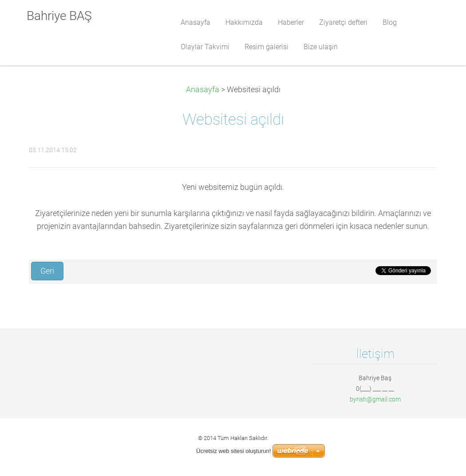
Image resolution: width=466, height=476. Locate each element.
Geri (47, 271)
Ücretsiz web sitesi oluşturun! (233, 451)
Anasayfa (203, 90)
